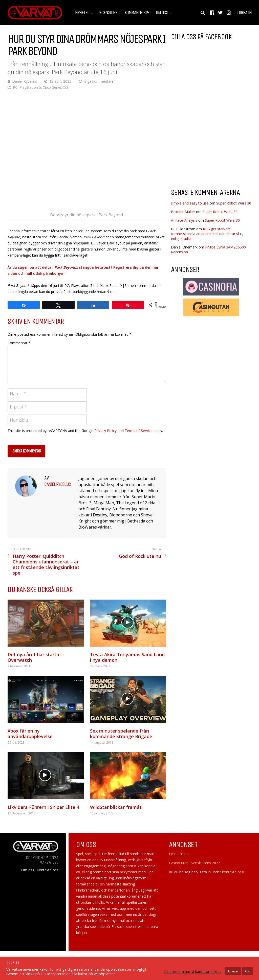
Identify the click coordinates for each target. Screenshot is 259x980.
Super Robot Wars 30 (234, 203)
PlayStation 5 (30, 87)
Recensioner (109, 13)
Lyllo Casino (179, 854)
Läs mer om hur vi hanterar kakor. (192, 971)
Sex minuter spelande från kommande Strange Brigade (121, 734)
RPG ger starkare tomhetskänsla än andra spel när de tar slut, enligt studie (207, 234)
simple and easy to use (190, 203)
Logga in (244, 13)
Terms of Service (139, 431)
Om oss (162, 13)
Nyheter (82, 13)
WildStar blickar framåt (116, 807)
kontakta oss (233, 872)
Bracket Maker (183, 212)
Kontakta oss (48, 870)
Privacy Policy (105, 431)
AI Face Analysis (184, 220)
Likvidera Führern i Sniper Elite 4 (43, 807)
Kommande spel (138, 13)
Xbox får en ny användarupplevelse (30, 734)
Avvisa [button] (233, 971)
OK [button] (247, 971)
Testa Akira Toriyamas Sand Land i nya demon (127, 657)
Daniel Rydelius (25, 81)
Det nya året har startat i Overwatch (36, 657)
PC (15, 87)
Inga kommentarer (100, 81)
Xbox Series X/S (56, 87)
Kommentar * (19, 343)
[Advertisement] (213, 144)
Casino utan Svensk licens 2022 (195, 863)
